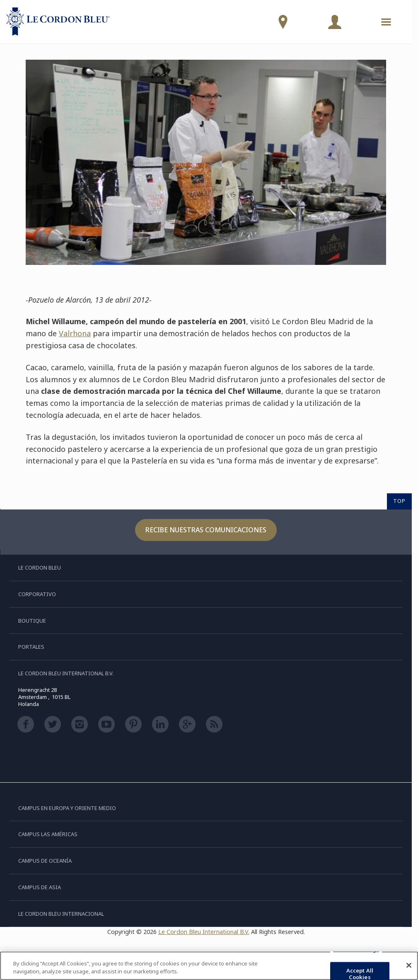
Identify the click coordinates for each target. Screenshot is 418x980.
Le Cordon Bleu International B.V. (204, 932)
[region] (209, 966)
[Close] (409, 965)
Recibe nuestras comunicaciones (206, 530)
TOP (399, 501)
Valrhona (75, 333)
